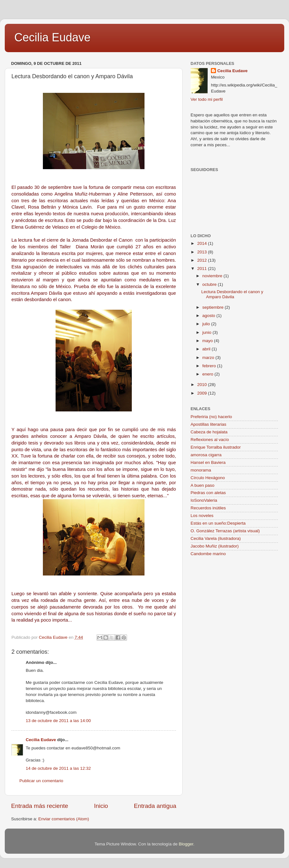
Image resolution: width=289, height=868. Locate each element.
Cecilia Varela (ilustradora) (216, 538)
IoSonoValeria (204, 500)
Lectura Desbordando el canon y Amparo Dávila (232, 294)
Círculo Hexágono (208, 478)
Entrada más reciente (40, 806)
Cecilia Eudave (52, 37)
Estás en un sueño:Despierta (218, 523)
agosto (209, 316)
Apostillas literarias (208, 424)
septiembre (214, 307)
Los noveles (202, 516)
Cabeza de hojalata (209, 432)
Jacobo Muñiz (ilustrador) (215, 546)
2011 (203, 269)
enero (208, 374)
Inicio (101, 806)
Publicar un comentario (41, 781)
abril (207, 349)
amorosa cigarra (206, 455)
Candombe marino (208, 554)
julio (207, 324)
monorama (201, 470)
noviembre (213, 276)
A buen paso (202, 485)
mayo (208, 341)
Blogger (186, 844)
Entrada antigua (155, 806)
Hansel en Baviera (208, 462)
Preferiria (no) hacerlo (211, 417)
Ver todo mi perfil (207, 99)
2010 (203, 385)
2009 (203, 393)
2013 (203, 252)
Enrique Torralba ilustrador (216, 447)
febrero (210, 366)
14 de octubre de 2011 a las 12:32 (58, 768)
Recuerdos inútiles (208, 508)
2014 (203, 243)
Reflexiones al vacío (210, 440)
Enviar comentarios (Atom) (64, 819)
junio (207, 332)
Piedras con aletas (208, 493)
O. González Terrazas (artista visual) (225, 531)
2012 (203, 260)
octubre (210, 284)
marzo (209, 358)
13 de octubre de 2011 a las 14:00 (58, 721)
